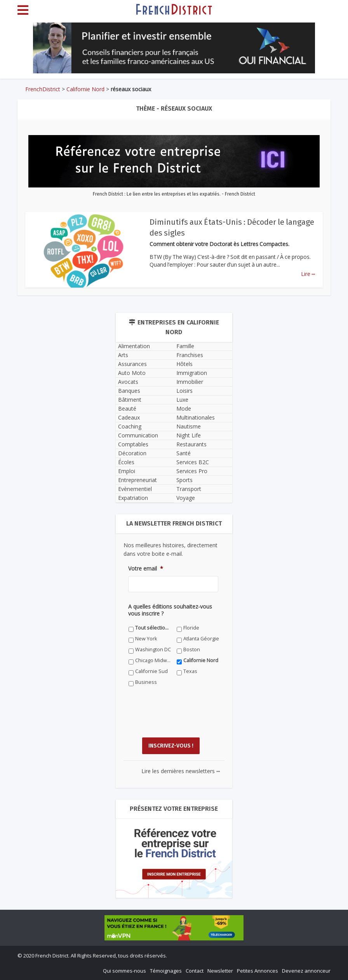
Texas (190, 671)
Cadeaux (129, 417)
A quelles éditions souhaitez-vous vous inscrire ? (170, 610)
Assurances (132, 364)
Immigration (192, 373)
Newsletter (220, 971)
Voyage (186, 498)
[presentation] (187, 718)
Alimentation (134, 346)
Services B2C (193, 462)
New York (146, 639)
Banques (129, 391)
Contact (195, 971)
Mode (184, 408)
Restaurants (191, 444)
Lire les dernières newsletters (181, 771)
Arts (123, 355)
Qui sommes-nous (124, 971)
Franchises (190, 355)
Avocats (128, 382)
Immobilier (190, 382)
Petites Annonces (258, 971)
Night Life (189, 435)
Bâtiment (130, 400)
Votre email (146, 569)
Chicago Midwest (153, 660)
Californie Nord (85, 89)
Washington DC (153, 650)
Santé (184, 453)
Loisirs (184, 391)
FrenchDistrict (43, 89)
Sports (184, 480)
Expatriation (133, 498)
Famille (185, 346)
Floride (191, 628)
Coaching (130, 426)
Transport (189, 489)
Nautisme (189, 426)
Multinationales (196, 417)
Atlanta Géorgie (201, 639)
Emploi (127, 471)
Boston (192, 650)
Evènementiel (135, 489)
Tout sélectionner (153, 628)
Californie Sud (151, 671)
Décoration (132, 453)
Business (146, 682)
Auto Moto (132, 373)
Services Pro (192, 471)
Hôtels (184, 364)
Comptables (133, 444)
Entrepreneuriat (137, 480)
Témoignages (166, 971)
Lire (308, 274)
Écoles (126, 462)
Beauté (127, 408)
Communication (138, 435)
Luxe (182, 400)
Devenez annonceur (306, 971)
